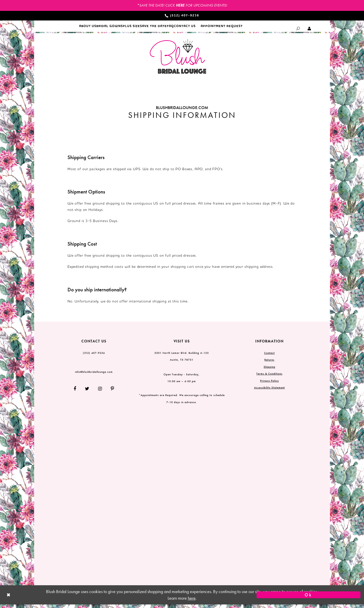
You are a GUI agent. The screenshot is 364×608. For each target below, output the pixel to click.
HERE (180, 5)
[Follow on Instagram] (100, 392)
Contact (269, 356)
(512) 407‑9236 (94, 356)
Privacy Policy (269, 384)
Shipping (269, 370)
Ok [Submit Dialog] (308, 598)
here (192, 602)
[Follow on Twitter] (87, 392)
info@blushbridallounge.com (94, 375)
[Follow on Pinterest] (111, 392)
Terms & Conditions (269, 377)
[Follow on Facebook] (77, 392)
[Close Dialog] (55, 598)
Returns (269, 363)
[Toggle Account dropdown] (310, 29)
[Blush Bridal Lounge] (178, 60)
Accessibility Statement (269, 391)
